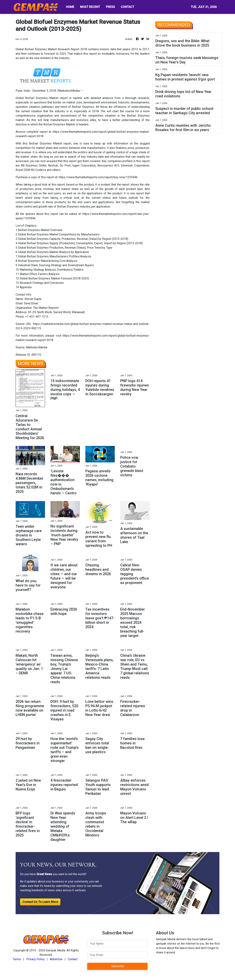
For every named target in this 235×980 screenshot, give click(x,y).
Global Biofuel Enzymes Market (37, 98)
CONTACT (128, 7)
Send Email (31, 303)
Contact (73, 959)
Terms (17, 959)
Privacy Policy (35, 959)
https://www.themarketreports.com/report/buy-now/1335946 (98, 177)
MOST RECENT (90, 7)
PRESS (110, 7)
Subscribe (118, 966)
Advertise (56, 959)
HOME (70, 7)
